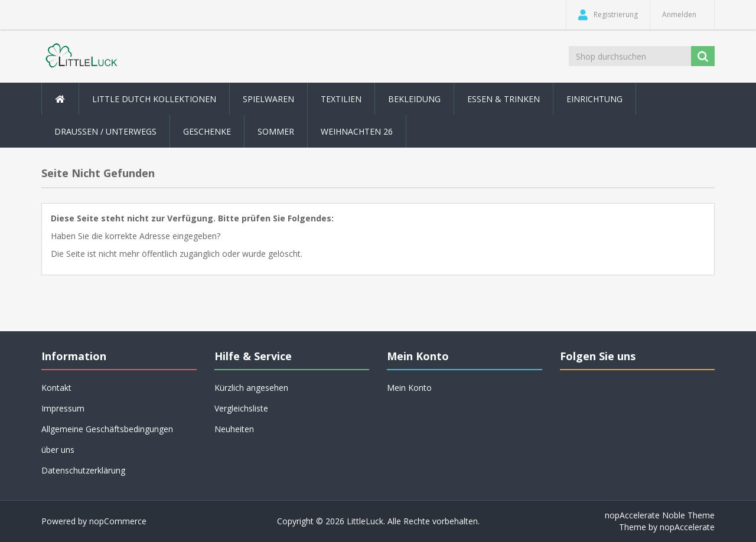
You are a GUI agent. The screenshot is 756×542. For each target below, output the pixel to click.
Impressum (63, 408)
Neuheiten (234, 429)
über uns (58, 450)
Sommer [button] (276, 131)
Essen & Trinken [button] (504, 99)
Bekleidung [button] (414, 99)
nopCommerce (118, 521)
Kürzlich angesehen (251, 388)
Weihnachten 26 (357, 131)
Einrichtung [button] (594, 99)
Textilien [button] (341, 99)
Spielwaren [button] (268, 99)
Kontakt (56, 388)
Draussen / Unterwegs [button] (105, 131)
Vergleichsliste (241, 408)
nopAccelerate (687, 527)
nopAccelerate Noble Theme (660, 515)
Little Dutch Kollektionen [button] (154, 99)
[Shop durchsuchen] (631, 56)
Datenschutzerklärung (83, 470)
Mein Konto (409, 388)
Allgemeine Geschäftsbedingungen (107, 429)
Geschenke (207, 131)
